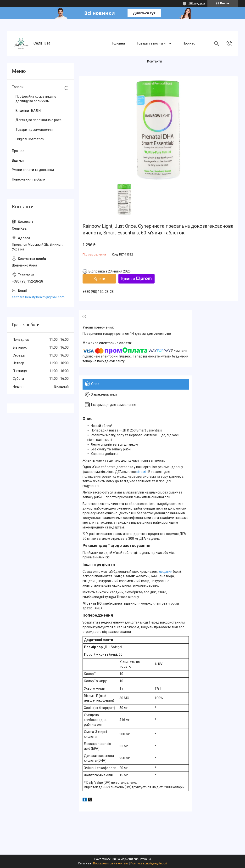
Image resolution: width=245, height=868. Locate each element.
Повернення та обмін (29, 179)
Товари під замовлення (34, 130)
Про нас (189, 43)
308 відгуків (197, 3)
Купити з (136, 279)
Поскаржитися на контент (111, 863)
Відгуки (18, 160)
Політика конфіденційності (149, 863)
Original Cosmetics (30, 139)
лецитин (166, 572)
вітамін (142, 472)
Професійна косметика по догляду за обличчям (36, 99)
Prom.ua (145, 859)
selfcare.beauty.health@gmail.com (38, 297)
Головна (118, 43)
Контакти (155, 61)
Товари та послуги (151, 43)
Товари (18, 87)
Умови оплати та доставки (33, 170)
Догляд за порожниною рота (39, 120)
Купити (99, 279)
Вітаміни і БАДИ (28, 111)
